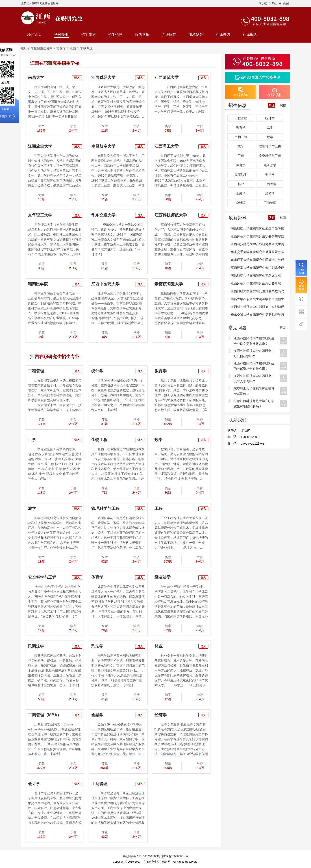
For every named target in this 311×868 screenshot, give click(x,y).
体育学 (97, 577)
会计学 (34, 784)
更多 (283, 328)
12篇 (41, 630)
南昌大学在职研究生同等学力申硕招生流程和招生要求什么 (257, 300)
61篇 (105, 268)
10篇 (168, 268)
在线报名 (250, 35)
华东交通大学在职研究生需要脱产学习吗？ (257, 316)
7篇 (105, 493)
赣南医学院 (38, 284)
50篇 (168, 199)
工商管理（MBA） (45, 715)
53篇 (168, 130)
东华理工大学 (40, 215)
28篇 (105, 630)
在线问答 (169, 35)
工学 (32, 440)
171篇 (41, 424)
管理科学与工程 (105, 509)
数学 (159, 440)
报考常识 (142, 35)
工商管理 (99, 784)
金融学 (97, 715)
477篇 (41, 768)
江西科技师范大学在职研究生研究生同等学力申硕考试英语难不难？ (257, 245)
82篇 (168, 630)
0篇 (41, 337)
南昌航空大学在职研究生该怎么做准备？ (255, 277)
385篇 (168, 561)
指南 (283, 218)
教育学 (161, 371)
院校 (283, 105)
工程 (159, 509)
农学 (32, 509)
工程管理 (36, 371)
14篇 (41, 199)
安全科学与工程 (42, 577)
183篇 (41, 130)
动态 (272, 218)
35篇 (41, 268)
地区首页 (35, 35)
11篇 (105, 130)
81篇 (105, 424)
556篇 (105, 768)
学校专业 (61, 35)
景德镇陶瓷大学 (169, 284)
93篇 (105, 837)
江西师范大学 (167, 78)
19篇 (41, 561)
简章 (41, 126)
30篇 (168, 493)
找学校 (263, 3)
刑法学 (97, 646)
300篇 (168, 768)
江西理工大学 (167, 146)
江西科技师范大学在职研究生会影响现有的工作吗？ (257, 308)
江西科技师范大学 (171, 215)
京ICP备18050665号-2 (175, 856)
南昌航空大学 (103, 146)
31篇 (105, 699)
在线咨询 (223, 35)
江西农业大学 (40, 146)
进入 (77, 78)
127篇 (41, 837)
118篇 (41, 493)
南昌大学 (36, 78)
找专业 (273, 3)
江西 (73, 48)
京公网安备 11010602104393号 (142, 856)
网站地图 (284, 3)
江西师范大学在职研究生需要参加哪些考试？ (257, 237)
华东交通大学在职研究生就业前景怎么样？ (257, 253)
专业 (272, 105)
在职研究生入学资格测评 (260, 77)
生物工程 (99, 440)
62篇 (105, 561)
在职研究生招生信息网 (45, 3)
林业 (159, 646)
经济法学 (163, 577)
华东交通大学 (103, 215)
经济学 (161, 715)
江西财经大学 (103, 78)
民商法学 (36, 646)
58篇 (41, 699)
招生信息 (115, 35)
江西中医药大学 (105, 284)
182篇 (168, 424)
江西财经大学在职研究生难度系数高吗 (257, 291)
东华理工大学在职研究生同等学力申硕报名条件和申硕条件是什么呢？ (257, 261)
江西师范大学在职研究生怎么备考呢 (256, 283)
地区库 (61, 48)
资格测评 (196, 35)
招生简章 (88, 35)
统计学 (97, 371)
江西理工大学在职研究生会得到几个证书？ (257, 269)
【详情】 (201, 112)
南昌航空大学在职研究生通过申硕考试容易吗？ (257, 229)
